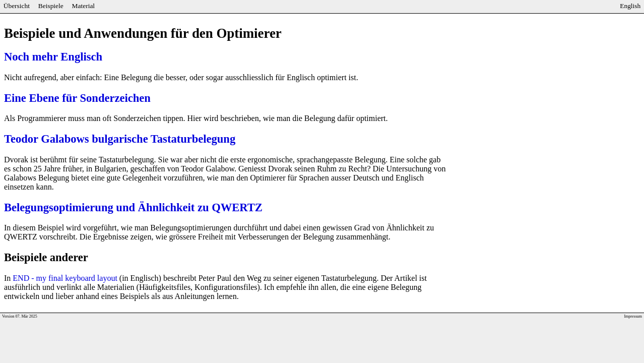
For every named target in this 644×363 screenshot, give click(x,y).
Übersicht (17, 6)
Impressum (633, 316)
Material (84, 6)
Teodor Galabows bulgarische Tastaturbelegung (120, 139)
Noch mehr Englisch (53, 57)
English (630, 6)
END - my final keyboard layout (65, 278)
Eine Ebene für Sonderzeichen (77, 98)
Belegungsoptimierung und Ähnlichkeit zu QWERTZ (133, 207)
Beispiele (51, 6)
